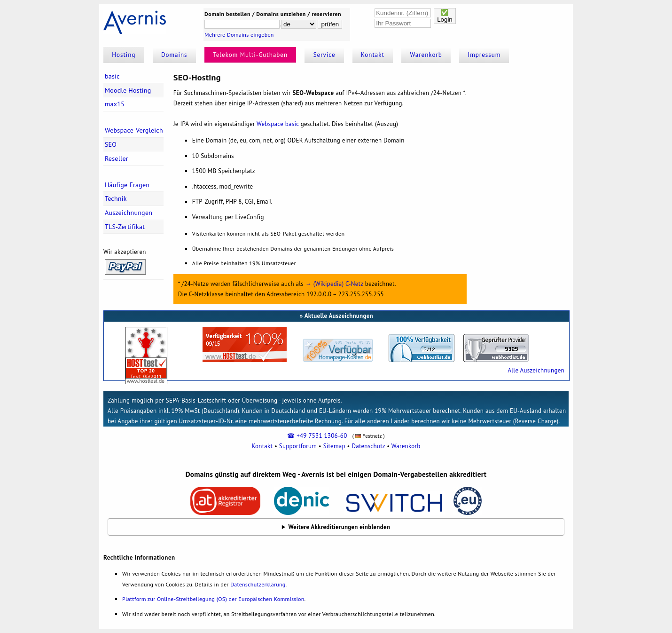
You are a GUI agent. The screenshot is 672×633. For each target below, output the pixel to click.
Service (324, 55)
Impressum (484, 55)
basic (112, 76)
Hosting (124, 55)
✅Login (445, 16)
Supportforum (298, 446)
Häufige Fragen (127, 185)
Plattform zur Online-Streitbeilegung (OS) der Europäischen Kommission (213, 599)
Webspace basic (278, 124)
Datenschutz (368, 446)
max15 (115, 104)
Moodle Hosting (128, 90)
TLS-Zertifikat (125, 227)
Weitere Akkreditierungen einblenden (340, 527)
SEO (111, 144)
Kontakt (373, 55)
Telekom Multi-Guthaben (250, 55)
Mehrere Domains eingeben (239, 35)
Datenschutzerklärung (258, 584)
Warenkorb (426, 55)
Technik (116, 198)
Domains (174, 55)
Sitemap (334, 446)
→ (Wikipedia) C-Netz (334, 284)
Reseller (117, 158)
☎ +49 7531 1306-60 (317, 436)
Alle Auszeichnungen (536, 370)
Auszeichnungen (129, 213)
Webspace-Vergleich (134, 130)
